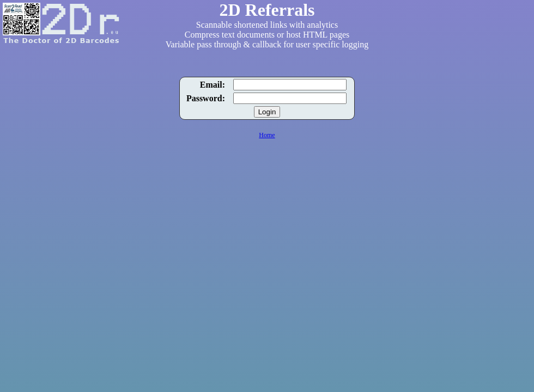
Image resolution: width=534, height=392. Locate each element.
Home (267, 135)
